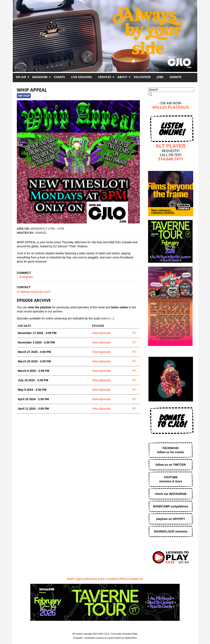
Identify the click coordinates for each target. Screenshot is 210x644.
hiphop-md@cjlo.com (35, 292)
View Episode (101, 333)
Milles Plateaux (171, 108)
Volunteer (142, 77)
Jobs (160, 77)
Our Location (109, 579)
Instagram (26, 277)
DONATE (176, 77)
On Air (21, 77)
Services (105, 77)
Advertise (91, 579)
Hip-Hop (24, 96)
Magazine (40, 77)
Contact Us (136, 579)
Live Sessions (82, 77)
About (122, 77)
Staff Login (74, 579)
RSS (123, 579)
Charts (59, 77)
